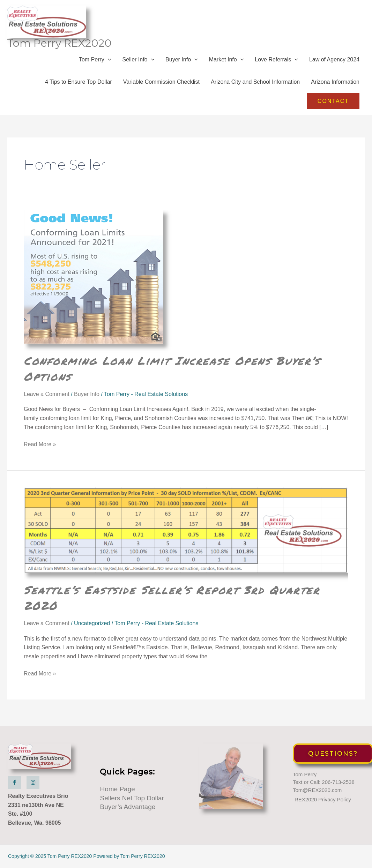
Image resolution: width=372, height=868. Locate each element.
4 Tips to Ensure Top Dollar (79, 87)
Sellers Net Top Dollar (132, 798)
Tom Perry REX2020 (61, 47)
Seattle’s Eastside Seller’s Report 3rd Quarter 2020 (182, 602)
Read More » (40, 449)
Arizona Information (335, 87)
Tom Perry (95, 64)
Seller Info (138, 64)
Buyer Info (182, 64)
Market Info (226, 64)
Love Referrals (276, 64)
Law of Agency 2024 (334, 64)
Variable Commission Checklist (161, 87)
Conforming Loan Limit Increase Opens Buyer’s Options (183, 373)
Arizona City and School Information (255, 87)
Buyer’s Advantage (128, 807)
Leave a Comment (47, 399)
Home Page (117, 790)
